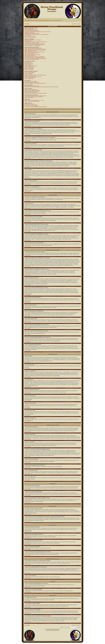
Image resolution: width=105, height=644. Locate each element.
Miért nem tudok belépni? (29, 29)
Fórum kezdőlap (27, 24)
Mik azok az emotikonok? (29, 64)
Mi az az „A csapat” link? (29, 79)
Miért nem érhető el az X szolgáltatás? (31, 106)
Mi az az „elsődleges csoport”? (30, 78)
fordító (44, 605)
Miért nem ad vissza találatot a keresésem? (32, 90)
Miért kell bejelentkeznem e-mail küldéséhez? (33, 46)
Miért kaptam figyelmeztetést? (30, 56)
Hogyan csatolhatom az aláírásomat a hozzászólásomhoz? (35, 50)
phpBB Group (42, 598)
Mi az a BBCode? (28, 62)
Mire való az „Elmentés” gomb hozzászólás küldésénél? (34, 58)
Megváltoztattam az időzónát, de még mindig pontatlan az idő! (36, 42)
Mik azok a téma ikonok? (29, 70)
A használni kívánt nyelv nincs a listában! (32, 43)
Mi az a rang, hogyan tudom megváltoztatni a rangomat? (35, 45)
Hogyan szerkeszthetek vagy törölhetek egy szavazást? (34, 52)
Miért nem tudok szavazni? (29, 54)
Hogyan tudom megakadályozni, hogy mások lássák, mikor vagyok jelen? (38, 32)
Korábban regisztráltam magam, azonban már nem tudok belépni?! (36, 34)
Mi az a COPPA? (28, 35)
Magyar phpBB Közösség (37, 605)
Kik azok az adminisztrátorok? (30, 72)
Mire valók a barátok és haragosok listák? (32, 86)
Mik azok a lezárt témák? (29, 69)
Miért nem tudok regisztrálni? (30, 36)
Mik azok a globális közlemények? (31, 66)
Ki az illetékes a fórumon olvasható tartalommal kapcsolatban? (36, 107)
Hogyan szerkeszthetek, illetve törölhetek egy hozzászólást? (35, 49)
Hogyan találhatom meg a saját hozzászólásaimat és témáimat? (36, 93)
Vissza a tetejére (27, 119)
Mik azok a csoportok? (28, 74)
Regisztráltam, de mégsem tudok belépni (32, 34)
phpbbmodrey (57, 630)
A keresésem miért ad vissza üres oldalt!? (32, 91)
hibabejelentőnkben (65, 606)
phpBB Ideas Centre (48, 612)
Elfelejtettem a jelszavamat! (29, 33)
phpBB (49, 629)
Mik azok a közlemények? (29, 67)
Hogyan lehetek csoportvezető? (30, 76)
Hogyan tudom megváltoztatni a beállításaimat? (33, 40)
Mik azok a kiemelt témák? (29, 68)
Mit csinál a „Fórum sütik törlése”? (31, 37)
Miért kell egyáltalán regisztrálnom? (31, 30)
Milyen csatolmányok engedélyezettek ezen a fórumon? (34, 100)
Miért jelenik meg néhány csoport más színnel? (33, 77)
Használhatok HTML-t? (29, 63)
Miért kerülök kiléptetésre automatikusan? (32, 31)
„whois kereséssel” (46, 618)
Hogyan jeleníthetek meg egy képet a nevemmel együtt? (35, 44)
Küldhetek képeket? (28, 65)
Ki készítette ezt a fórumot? (29, 104)
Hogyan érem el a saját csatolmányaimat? (32, 101)
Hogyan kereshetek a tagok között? (31, 92)
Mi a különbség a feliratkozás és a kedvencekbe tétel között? (35, 96)
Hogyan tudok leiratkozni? (29, 98)
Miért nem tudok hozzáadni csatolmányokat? (32, 55)
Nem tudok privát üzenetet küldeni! (31, 81)
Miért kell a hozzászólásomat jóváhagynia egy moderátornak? (35, 59)
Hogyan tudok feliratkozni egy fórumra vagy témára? (34, 97)
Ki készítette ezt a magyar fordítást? (31, 105)
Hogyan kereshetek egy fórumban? (31, 89)
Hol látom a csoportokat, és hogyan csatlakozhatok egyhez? (35, 75)
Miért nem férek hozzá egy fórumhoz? (31, 53)
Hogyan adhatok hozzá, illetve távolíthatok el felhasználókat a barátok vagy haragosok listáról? (41, 87)
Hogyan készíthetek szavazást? (30, 51)
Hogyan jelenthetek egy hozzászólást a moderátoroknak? (35, 57)
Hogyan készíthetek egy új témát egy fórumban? (33, 48)
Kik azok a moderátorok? (29, 73)
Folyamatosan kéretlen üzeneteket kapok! (32, 82)
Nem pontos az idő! (28, 41)
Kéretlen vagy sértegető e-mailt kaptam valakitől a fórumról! (35, 83)
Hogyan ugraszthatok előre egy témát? (31, 59)
